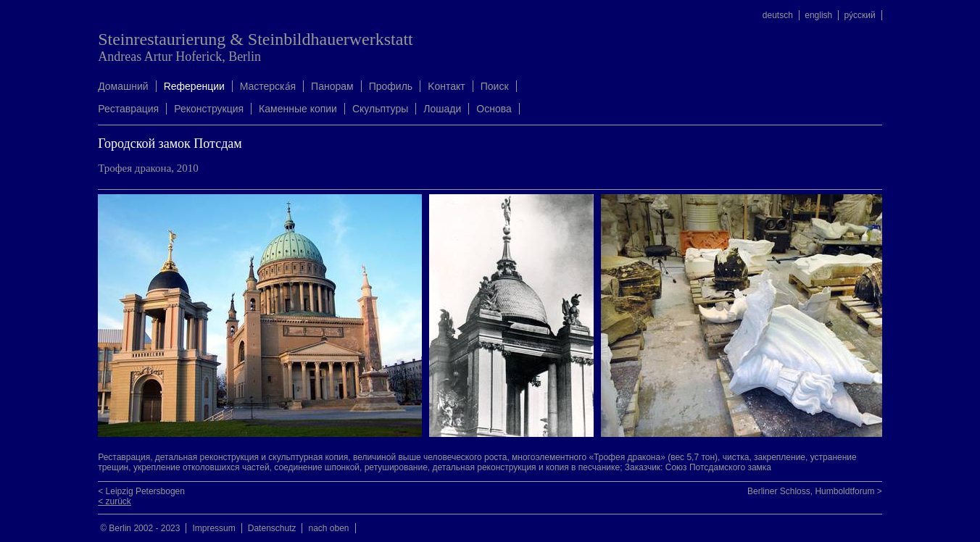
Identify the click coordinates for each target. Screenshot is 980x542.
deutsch (778, 15)
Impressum (213, 528)
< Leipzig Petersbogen (141, 491)
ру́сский (860, 15)
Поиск (495, 86)
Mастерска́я (268, 86)
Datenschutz (272, 528)
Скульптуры (380, 109)
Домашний (123, 86)
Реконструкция (209, 109)
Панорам (332, 86)
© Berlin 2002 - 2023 (140, 528)
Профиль (391, 86)
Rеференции (194, 86)
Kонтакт (447, 86)
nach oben (328, 528)
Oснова (494, 109)
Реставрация (128, 109)
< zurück (115, 501)
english (818, 15)
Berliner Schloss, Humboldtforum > (815, 491)
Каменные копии (298, 109)
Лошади (442, 109)
